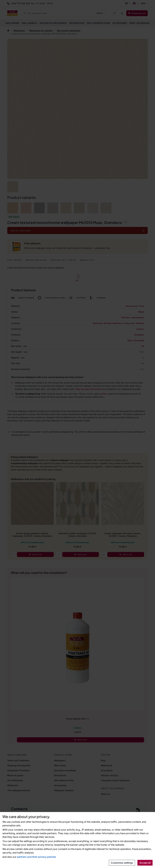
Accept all (145, 863)
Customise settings (122, 863)
